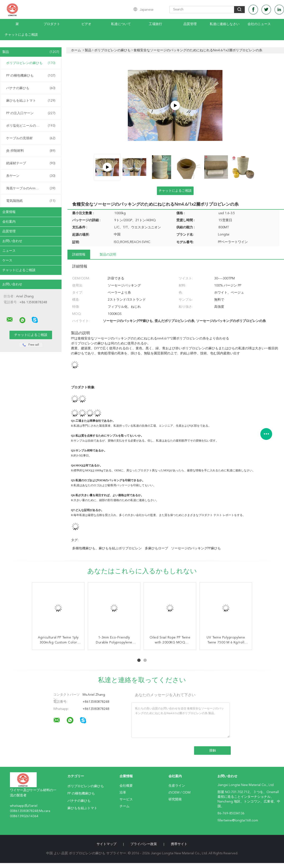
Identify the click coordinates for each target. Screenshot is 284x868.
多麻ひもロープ (156, 548)
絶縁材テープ (31, 163)
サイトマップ (106, 844)
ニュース (9, 251)
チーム (124, 806)
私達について (121, 24)
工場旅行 (155, 24)
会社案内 (9, 222)
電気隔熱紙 (31, 201)
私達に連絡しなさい (225, 24)
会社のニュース (259, 24)
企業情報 (9, 212)
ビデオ (86, 24)
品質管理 (190, 24)
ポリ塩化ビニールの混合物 (31, 126)
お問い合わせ (12, 241)
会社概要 (126, 786)
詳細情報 (79, 255)
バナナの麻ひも (31, 88)
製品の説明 (108, 255)
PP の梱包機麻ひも (31, 76)
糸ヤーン (31, 176)
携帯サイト (179, 844)
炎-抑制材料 (31, 151)
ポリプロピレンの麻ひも (31, 63)
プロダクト (52, 24)
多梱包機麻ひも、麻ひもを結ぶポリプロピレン (107, 548)
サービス (126, 799)
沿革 (123, 793)
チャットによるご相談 (21, 35)
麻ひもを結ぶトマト (31, 101)
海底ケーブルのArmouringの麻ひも (32, 188)
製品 (31, 52)
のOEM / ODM (180, 793)
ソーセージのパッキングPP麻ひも (196, 548)
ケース (7, 260)
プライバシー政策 (144, 844)
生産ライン (177, 786)
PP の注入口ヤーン (31, 113)
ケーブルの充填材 (31, 138)
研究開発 (175, 799)
